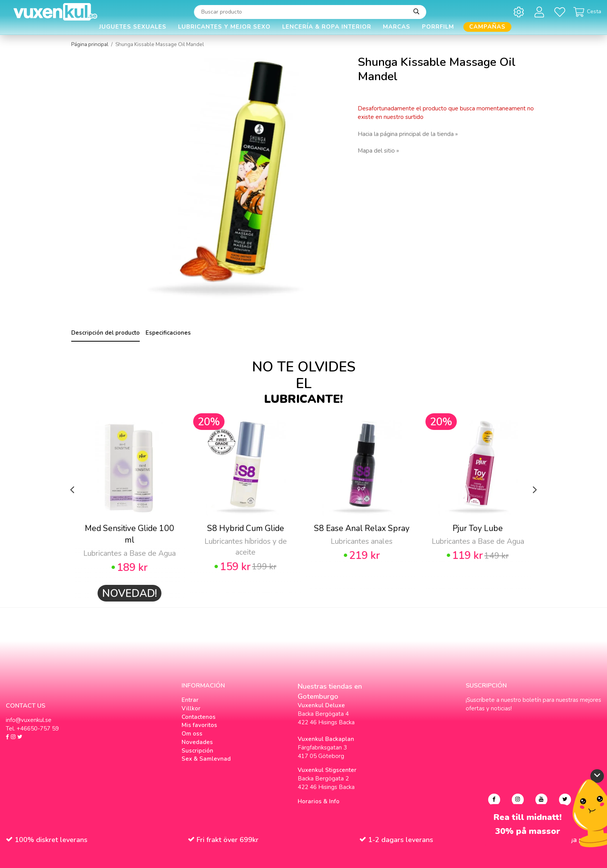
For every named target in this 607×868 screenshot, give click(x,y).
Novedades (197, 742)
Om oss (192, 734)
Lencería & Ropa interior (327, 27)
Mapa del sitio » (378, 151)
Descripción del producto (105, 333)
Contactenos (199, 717)
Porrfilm (438, 27)
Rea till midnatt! (528, 817)
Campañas (487, 27)
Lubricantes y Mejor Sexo (224, 27)
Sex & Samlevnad (206, 759)
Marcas (397, 27)
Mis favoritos (199, 725)
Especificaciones (168, 333)
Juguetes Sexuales (133, 27)
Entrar (190, 700)
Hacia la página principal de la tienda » (408, 134)
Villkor (191, 708)
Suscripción (197, 751)
